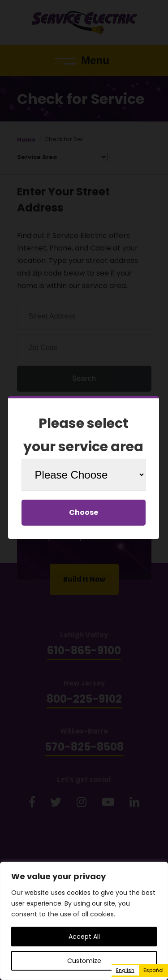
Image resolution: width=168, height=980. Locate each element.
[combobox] (125, 970)
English (125, 970)
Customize (84, 961)
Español (153, 970)
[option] (153, 970)
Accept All (84, 937)
